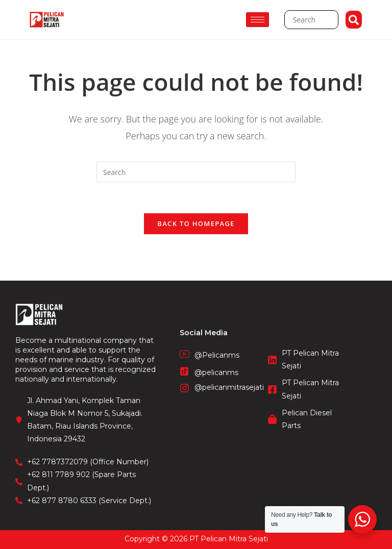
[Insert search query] (196, 172)
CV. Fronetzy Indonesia (196, 533)
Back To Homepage (196, 223)
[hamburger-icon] (258, 20)
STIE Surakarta (196, 544)
